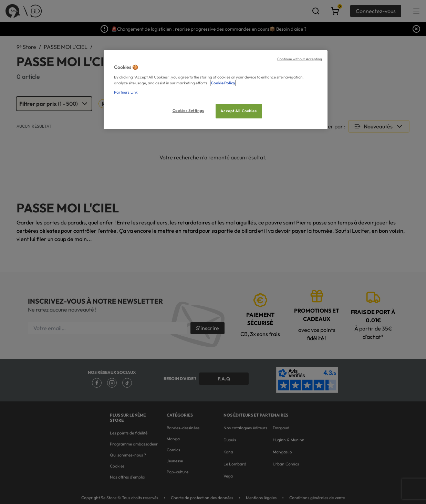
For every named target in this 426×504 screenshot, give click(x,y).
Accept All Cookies (238, 111)
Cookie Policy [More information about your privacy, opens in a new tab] (223, 83)
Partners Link (126, 92)
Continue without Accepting (300, 59)
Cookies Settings (188, 111)
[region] (216, 90)
